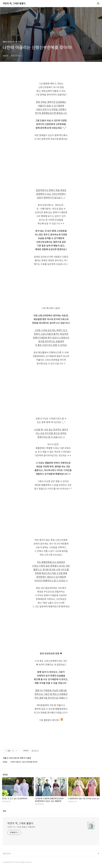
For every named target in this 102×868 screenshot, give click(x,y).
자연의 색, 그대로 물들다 (14, 3)
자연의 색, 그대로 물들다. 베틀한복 (21, 827)
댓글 (4, 811)
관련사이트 (7, 853)
